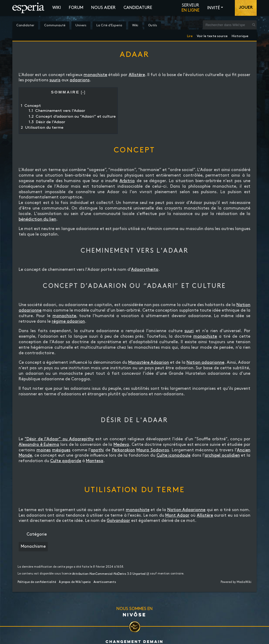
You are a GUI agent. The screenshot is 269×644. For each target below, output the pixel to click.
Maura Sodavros (153, 450)
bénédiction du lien (37, 219)
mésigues (61, 450)
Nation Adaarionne (186, 510)
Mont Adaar (177, 515)
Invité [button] (214, 8)
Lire (190, 35)
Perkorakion (123, 450)
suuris (55, 80)
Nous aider (103, 8)
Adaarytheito (145, 270)
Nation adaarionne (205, 363)
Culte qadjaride (66, 461)
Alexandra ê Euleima (39, 445)
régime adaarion (68, 321)
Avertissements (105, 582)
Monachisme (33, 546)
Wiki (57, 8)
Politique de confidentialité (37, 582)
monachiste (95, 75)
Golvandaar (118, 521)
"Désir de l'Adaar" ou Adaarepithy (59, 439)
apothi (97, 450)
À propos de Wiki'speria (75, 582)
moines (44, 450)
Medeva (121, 445)
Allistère (137, 75)
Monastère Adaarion (149, 363)
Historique (240, 35)
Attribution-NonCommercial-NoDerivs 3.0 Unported (109, 574)
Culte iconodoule (174, 455)
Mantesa (95, 461)
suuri (189, 331)
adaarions (80, 80)
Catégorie (37, 534)
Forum (76, 8)
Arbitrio (127, 181)
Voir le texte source (212, 35)
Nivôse (134, 615)
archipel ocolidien (222, 455)
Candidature (138, 8)
